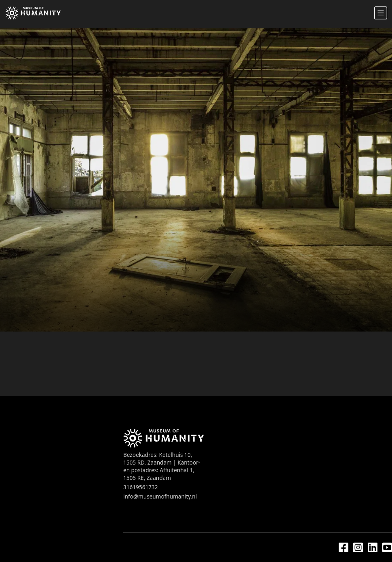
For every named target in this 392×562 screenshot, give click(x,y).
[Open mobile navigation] (381, 13)
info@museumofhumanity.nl (160, 496)
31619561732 (141, 487)
